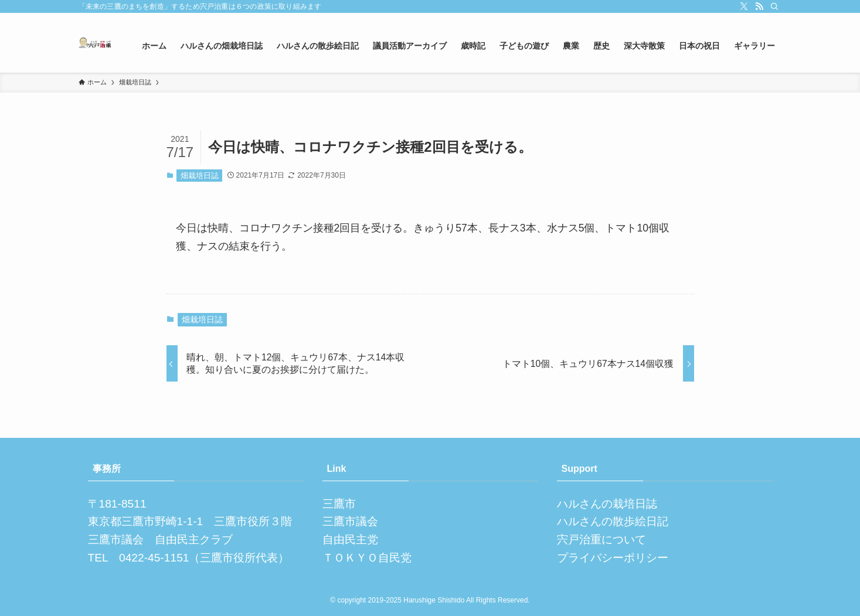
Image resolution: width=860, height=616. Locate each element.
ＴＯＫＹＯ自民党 (367, 558)
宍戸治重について (601, 540)
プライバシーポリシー (613, 558)
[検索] (774, 6)
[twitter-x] (744, 6)
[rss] (759, 6)
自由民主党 (350, 540)
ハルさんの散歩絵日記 (613, 521)
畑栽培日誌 (200, 176)
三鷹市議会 (350, 521)
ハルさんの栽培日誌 (607, 504)
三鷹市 (339, 504)
